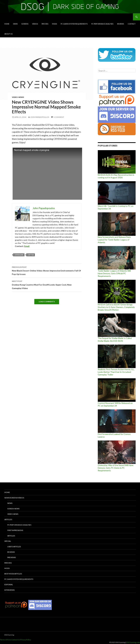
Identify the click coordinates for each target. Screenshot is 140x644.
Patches (45, 24)
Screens (25, 24)
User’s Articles (14, 547)
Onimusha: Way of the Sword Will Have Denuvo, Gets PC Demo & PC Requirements (116, 468)
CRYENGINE (19, 255)
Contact (132, 24)
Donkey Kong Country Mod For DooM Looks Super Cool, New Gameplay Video (47, 284)
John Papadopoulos (40, 117)
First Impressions (15, 530)
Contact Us (16, 640)
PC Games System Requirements (74, 24)
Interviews (9, 590)
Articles (8, 519)
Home (7, 24)
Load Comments (47, 302)
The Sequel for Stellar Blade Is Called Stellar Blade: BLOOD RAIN (115, 340)
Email (27, 246)
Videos (35, 24)
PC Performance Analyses (102, 24)
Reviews (121, 24)
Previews (12, 557)
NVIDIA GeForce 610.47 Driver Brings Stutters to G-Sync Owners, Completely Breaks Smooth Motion (116, 307)
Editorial (9, 585)
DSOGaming (9, 635)
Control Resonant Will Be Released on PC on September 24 (115, 404)
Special (8, 541)
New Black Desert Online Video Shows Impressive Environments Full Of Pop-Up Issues (47, 270)
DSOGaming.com (133, 642)
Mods (54, 24)
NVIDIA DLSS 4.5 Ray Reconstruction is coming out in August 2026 (116, 176)
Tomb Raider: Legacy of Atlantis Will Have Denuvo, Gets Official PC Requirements (114, 273)
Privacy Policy (26, 640)
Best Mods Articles (13, 574)
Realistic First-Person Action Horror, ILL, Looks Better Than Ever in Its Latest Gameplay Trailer (116, 372)
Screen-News (13, 509)
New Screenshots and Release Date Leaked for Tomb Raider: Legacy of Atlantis (114, 240)
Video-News (18, 97)
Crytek (31, 255)
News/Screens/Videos (14, 498)
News (15, 24)
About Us (8, 34)
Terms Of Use (5, 640)
